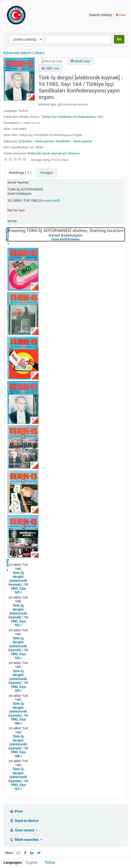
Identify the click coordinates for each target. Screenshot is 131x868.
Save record (22, 830)
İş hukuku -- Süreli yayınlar (36, 141)
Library (39, 53)
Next (8, 560)
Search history (101, 15)
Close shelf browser (81, 239)
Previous (8, 245)
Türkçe (50, 863)
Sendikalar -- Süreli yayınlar (74, 141)
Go (119, 39)
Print (16, 811)
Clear (121, 15)
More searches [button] (24, 840)
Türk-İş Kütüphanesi (29, 15)
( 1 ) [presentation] (20, 173)
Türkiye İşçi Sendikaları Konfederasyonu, (69, 117)
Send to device (24, 821)
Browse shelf (49, 200)
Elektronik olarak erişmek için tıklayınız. (54, 153)
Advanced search (17, 53)
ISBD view (50, 68)
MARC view (80, 61)
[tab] (20, 173)
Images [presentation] (47, 173)
